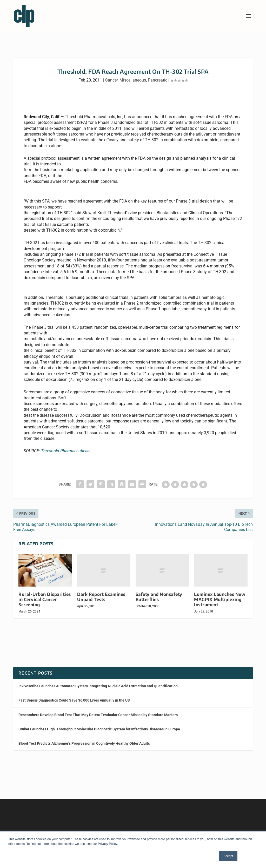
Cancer (111, 75)
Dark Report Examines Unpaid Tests (101, 592)
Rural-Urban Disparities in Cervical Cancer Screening (45, 595)
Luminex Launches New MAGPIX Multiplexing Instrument (220, 595)
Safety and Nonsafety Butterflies (159, 592)
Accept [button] (228, 856)
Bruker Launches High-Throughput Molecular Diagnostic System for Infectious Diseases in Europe (99, 724)
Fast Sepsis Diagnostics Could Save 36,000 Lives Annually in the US (74, 696)
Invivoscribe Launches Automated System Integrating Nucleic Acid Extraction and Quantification (98, 681)
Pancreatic (158, 75)
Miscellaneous (133, 75)
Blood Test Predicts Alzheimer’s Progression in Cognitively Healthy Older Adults (84, 739)
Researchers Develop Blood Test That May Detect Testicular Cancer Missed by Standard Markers (98, 710)
